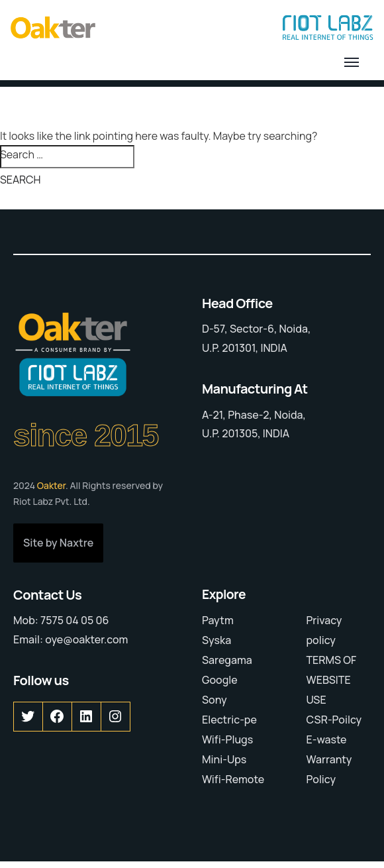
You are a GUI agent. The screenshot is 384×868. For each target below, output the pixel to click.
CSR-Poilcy (334, 720)
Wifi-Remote (233, 779)
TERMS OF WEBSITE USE (332, 680)
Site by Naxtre (58, 543)
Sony (215, 700)
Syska (216, 640)
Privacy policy (324, 630)
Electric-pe (229, 720)
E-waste (327, 739)
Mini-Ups (224, 759)
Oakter (51, 485)
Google (220, 680)
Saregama (227, 660)
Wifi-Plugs (227, 739)
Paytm (218, 620)
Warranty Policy (329, 769)
